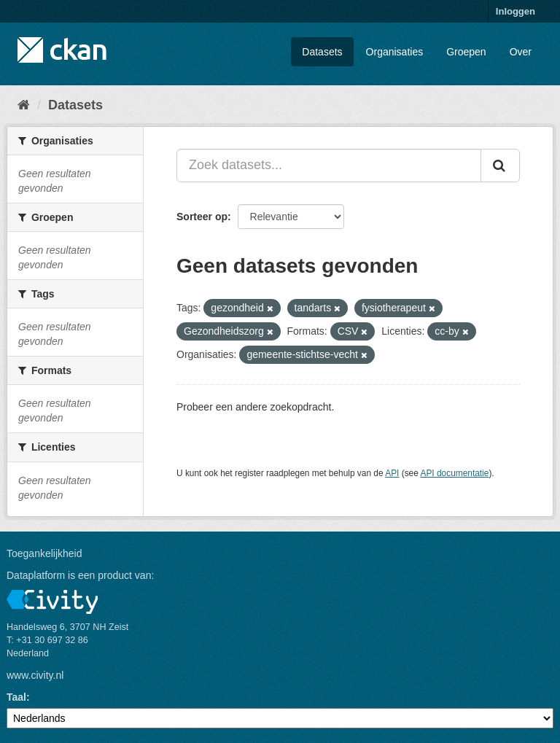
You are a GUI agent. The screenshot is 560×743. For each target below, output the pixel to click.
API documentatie (455, 473)
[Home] (24, 105)
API (392, 473)
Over (521, 52)
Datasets (322, 52)
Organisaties (395, 52)
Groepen (466, 52)
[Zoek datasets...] (329, 166)
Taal (16, 697)
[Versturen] (500, 166)
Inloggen (516, 11)
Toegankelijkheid (44, 553)
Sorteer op (202, 217)
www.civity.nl (35, 675)
